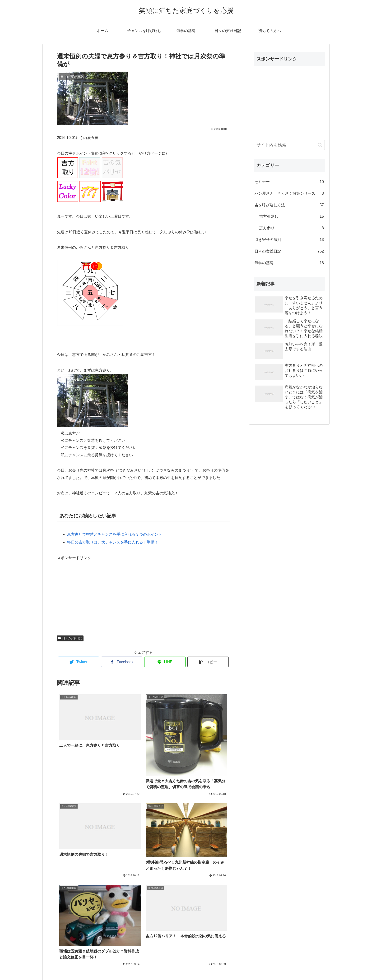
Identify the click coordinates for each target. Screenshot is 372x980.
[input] (289, 145)
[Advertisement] (93, 591)
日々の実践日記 (70, 638)
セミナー (289, 182)
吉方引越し (292, 217)
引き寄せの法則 (289, 240)
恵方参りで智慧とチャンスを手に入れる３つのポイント (115, 534)
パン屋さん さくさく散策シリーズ (289, 194)
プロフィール (186, 965)
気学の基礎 (289, 263)
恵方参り (292, 228)
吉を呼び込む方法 (289, 205)
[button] (320, 145)
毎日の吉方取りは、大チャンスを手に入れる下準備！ (113, 542)
